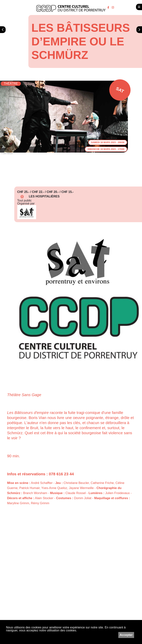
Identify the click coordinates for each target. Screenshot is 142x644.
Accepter (126, 635)
